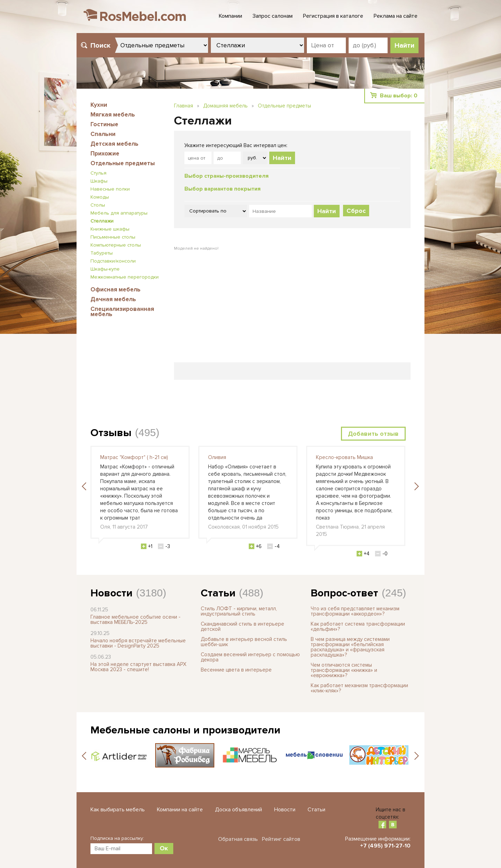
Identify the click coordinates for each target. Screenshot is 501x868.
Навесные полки (110, 189)
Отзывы (111, 433)
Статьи (218, 593)
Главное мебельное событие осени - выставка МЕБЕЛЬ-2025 (136, 620)
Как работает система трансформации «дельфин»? (358, 626)
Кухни (99, 105)
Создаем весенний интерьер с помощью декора (250, 657)
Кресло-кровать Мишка (344, 457)
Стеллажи (102, 221)
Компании (230, 16)
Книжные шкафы (110, 229)
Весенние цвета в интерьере (236, 670)
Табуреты (102, 253)
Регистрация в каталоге (333, 16)
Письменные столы (113, 237)
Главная (184, 106)
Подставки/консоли (113, 261)
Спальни (103, 134)
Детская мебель (114, 144)
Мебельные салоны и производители (185, 730)
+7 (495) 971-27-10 (385, 846)
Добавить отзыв (373, 434)
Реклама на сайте (396, 16)
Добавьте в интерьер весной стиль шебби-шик (244, 642)
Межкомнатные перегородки (125, 277)
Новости (112, 593)
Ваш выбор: (399, 96)
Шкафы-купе (105, 269)
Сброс (356, 211)
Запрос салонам (273, 16)
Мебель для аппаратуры (119, 213)
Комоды (100, 197)
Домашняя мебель (225, 106)
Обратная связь (238, 839)
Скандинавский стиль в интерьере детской (242, 626)
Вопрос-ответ (344, 593)
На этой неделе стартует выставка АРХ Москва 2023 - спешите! (138, 667)
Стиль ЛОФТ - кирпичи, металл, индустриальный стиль (239, 611)
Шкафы (99, 181)
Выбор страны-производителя (226, 176)
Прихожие (105, 154)
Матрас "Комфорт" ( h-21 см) (134, 457)
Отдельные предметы (123, 163)
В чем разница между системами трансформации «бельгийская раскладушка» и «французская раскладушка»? (350, 647)
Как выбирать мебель (118, 810)
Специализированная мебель (122, 312)
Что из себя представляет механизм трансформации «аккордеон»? (355, 611)
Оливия (217, 457)
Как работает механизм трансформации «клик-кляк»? (359, 688)
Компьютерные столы (116, 245)
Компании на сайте (180, 810)
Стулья (98, 173)
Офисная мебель (116, 290)
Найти (282, 158)
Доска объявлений (238, 810)
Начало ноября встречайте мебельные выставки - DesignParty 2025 (138, 643)
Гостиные (104, 124)
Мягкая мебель (113, 115)
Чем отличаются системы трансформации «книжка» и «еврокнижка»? (344, 670)
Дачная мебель (113, 299)
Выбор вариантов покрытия (222, 189)
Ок (164, 848)
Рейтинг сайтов (281, 839)
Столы (98, 205)
